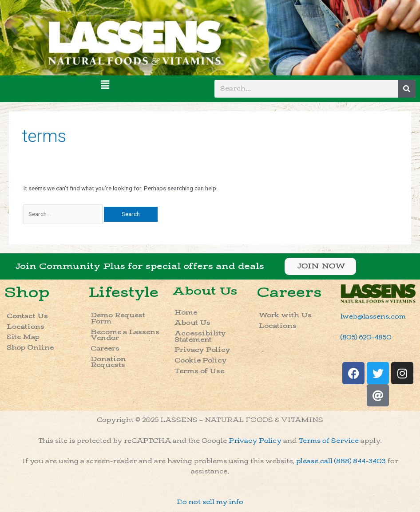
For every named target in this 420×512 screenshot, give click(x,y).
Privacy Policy (202, 350)
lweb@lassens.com (373, 317)
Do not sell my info (210, 502)
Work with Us (285, 315)
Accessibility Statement (200, 337)
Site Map (23, 337)
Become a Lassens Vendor (125, 335)
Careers (105, 349)
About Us (205, 291)
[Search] (407, 89)
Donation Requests (108, 362)
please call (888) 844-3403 (341, 461)
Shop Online (30, 348)
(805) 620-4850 (366, 337)
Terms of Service (329, 441)
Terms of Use (199, 371)
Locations (26, 327)
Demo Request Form (118, 318)
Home (186, 313)
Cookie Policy (201, 360)
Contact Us (27, 316)
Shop (27, 293)
